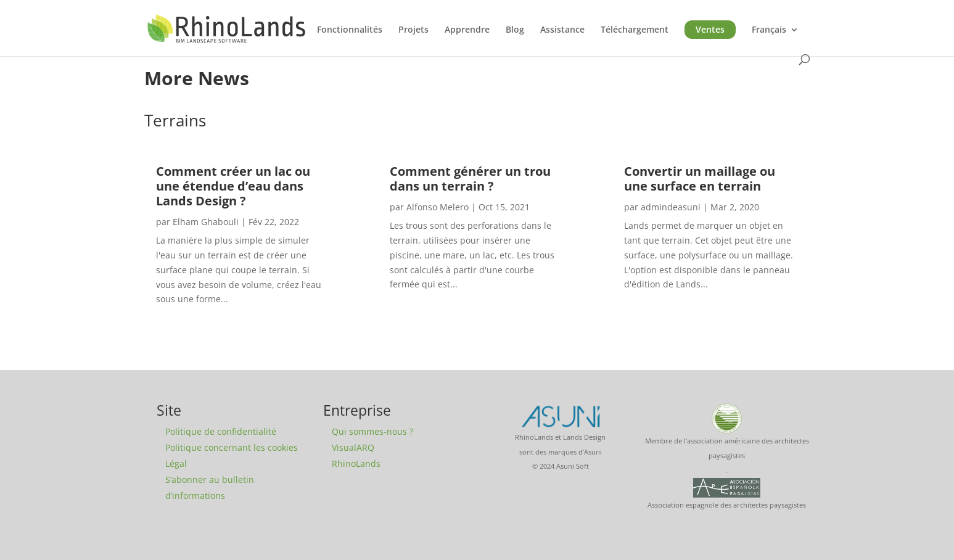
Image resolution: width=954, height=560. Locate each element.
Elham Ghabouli (206, 222)
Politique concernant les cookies (232, 447)
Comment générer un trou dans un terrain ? (470, 179)
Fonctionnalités (350, 30)
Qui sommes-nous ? (372, 431)
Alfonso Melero (438, 207)
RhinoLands (356, 463)
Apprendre (467, 30)
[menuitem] (775, 40)
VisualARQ (353, 447)
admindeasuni (671, 207)
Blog (515, 30)
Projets (413, 30)
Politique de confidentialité (221, 431)
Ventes (710, 29)
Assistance (562, 30)
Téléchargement (635, 30)
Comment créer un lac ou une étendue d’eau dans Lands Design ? (233, 186)
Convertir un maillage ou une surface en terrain (700, 179)
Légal (176, 463)
